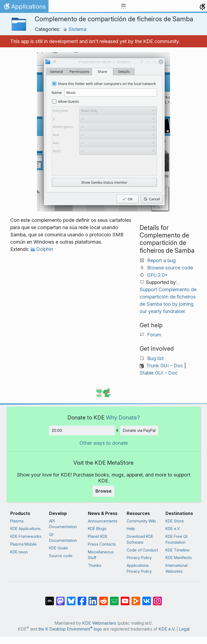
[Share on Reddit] (103, 598)
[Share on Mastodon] (60, 598)
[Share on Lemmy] (114, 598)
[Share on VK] (147, 598)
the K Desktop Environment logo (70, 629)
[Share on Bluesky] (71, 598)
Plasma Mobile (23, 544)
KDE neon (19, 552)
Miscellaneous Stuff (101, 555)
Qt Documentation (63, 537)
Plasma (17, 521)
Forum (154, 335)
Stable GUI (151, 373)
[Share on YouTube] (125, 598)
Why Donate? (123, 417)
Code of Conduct (142, 550)
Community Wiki (141, 521)
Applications (24, 8)
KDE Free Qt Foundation (177, 539)
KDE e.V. (173, 529)
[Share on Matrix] (50, 598)
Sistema (75, 29)
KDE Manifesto (179, 558)
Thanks (95, 565)
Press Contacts (102, 544)
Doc (178, 366)
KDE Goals (58, 548)
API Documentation (63, 524)
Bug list (155, 358)
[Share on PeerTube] (136, 598)
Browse (103, 491)
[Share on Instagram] (157, 598)
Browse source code (170, 268)
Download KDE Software (140, 539)
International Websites (177, 568)
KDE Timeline (177, 550)
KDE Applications (25, 529)
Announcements (103, 521)
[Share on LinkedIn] (93, 598)
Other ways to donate (104, 443)
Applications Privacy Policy (139, 568)
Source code (61, 556)
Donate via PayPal (139, 430)
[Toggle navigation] (123, 6)
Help (131, 529)
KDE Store (175, 521)
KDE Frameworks (26, 536)
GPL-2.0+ (158, 275)
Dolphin (42, 249)
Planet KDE (98, 536)
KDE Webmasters (99, 623)
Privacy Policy (139, 558)
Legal (184, 629)
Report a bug (161, 260)
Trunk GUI (158, 366)
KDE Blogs (97, 529)
